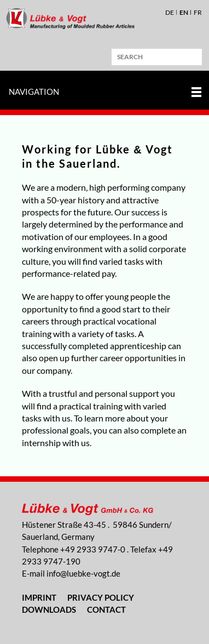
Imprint (39, 597)
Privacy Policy (101, 597)
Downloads (49, 609)
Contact (106, 609)
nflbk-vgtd (83, 573)
